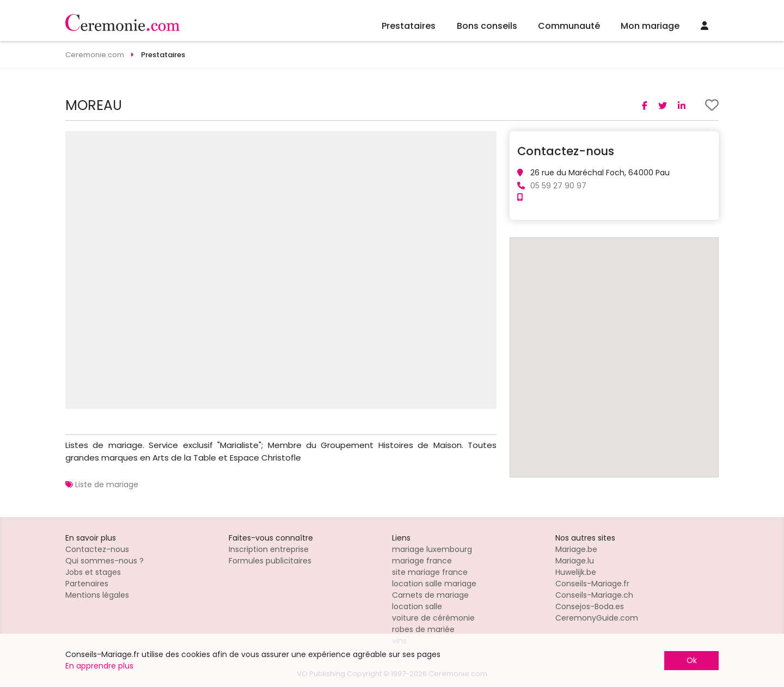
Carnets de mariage (430, 595)
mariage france (422, 561)
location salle (417, 606)
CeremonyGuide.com (597, 618)
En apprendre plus (99, 666)
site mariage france (430, 572)
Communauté (569, 26)
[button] (487, 141)
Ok (692, 660)
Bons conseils (487, 26)
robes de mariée (423, 629)
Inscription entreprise (269, 549)
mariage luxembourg (432, 549)
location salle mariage (434, 584)
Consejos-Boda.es (590, 606)
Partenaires (87, 584)
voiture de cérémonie (433, 618)
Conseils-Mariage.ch (594, 595)
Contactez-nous (97, 549)
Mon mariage (650, 26)
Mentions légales (97, 595)
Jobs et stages (93, 572)
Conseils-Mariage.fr (592, 584)
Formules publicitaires (270, 561)
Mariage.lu (575, 561)
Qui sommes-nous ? (105, 561)
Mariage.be (576, 549)
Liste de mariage (107, 484)
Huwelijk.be (576, 572)
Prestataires (409, 26)
